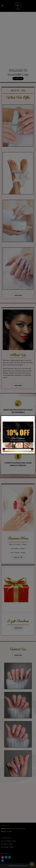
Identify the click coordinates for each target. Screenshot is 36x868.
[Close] (33, 418)
